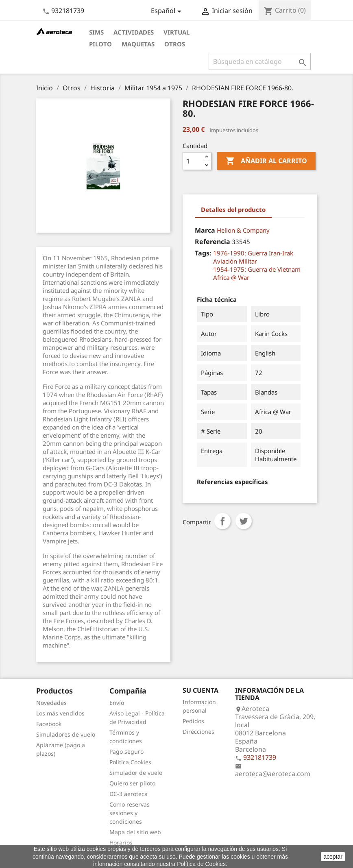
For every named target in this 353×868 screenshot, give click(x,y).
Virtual (176, 32)
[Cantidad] (192, 161)
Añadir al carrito (266, 161)
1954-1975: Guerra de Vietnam (257, 269)
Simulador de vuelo (136, 773)
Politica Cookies (130, 762)
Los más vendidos (60, 713)
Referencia (212, 242)
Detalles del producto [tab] (233, 209)
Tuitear (244, 521)
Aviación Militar (235, 261)
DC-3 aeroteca (129, 794)
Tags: (203, 253)
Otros (175, 44)
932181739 (68, 11)
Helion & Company (243, 230)
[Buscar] (260, 61)
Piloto (100, 44)
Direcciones (198, 732)
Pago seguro (126, 751)
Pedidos (193, 721)
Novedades (51, 703)
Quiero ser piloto (132, 783)
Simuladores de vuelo (66, 734)
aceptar (333, 857)
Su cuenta (200, 690)
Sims (96, 32)
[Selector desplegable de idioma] (168, 11)
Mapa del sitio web (135, 832)
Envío (117, 703)
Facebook (49, 724)
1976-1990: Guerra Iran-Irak (253, 253)
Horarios (121, 843)
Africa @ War (231, 277)
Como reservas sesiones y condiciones (130, 813)
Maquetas (138, 44)
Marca (205, 230)
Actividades (134, 32)
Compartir (222, 521)
